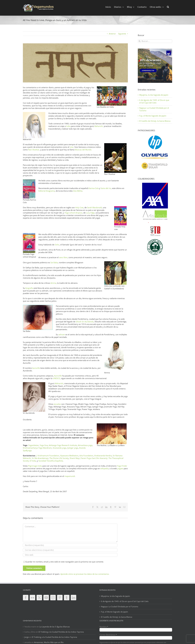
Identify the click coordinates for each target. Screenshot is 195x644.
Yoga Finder (122, 466)
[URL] (70, 555)
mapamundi (70, 476)
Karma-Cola (94, 188)
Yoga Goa (44, 445)
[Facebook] (26, 598)
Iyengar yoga (73, 448)
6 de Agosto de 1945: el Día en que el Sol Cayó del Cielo (154, 101)
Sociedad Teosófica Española (51, 461)
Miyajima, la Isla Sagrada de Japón (154, 95)
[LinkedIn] (73, 598)
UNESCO (56, 378)
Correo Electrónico (108, 635)
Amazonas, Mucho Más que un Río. (49, 642)
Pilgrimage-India (35, 466)
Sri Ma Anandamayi (40, 458)
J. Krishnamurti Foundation (48, 456)
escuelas (57, 404)
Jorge (27, 637)
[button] (168, 7)
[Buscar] (140, 41)
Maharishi (59, 383)
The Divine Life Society (59, 458)
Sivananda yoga (59, 448)
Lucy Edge (90, 213)
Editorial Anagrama (47, 191)
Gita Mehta (78, 191)
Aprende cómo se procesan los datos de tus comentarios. (85, 574)
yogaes (120, 468)
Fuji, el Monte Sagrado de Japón (153, 116)
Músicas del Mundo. (83, 150)
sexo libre (63, 257)
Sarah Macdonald (94, 207)
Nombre (104, 627)
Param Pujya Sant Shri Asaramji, (94, 458)
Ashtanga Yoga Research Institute (63, 445)
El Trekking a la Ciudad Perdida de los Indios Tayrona (61, 632)
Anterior (112, 34)
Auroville (36, 368)
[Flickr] (32, 598)
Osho (57, 245)
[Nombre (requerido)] (70, 545)
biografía (29, 288)
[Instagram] (53, 598)
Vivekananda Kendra (103, 456)
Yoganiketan (33, 445)
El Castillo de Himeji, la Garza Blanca (155, 121)
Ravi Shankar (34, 150)
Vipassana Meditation (69, 456)
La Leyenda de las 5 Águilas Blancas (55, 627)
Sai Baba (54, 262)
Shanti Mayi (75, 458)
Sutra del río (106, 188)
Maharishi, (99, 126)
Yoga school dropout (73, 213)
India (68, 126)
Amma (53, 283)
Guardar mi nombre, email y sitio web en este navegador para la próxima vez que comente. (65, 562)
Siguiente (122, 34)
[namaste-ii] (75, 63)
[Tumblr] (67, 598)
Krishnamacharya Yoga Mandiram (37, 448)
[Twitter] (39, 598)
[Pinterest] (60, 598)
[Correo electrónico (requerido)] (70, 550)
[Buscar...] (155, 41)
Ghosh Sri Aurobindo (85, 322)
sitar (72, 147)
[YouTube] (46, 598)
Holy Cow (79, 207)
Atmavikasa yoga (85, 445)
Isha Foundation (86, 456)
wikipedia (104, 468)
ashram (62, 334)
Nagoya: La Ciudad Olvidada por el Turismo (120, 607)
